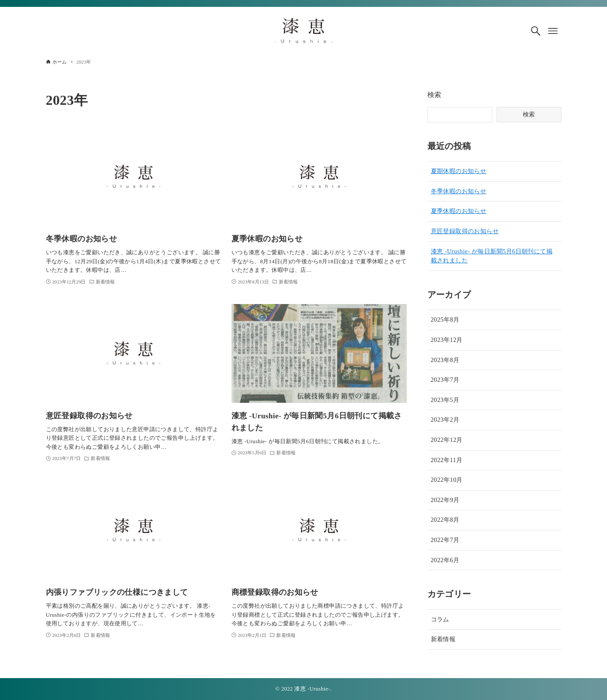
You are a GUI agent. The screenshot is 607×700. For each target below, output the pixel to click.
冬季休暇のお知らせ (459, 191)
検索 (435, 95)
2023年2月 (445, 420)
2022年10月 (447, 480)
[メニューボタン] (553, 31)
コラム (440, 619)
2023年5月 (445, 400)
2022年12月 (447, 440)
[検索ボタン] (536, 31)
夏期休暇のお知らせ (459, 171)
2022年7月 (445, 540)
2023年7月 (445, 380)
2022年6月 (445, 560)
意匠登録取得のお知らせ (465, 231)
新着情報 (443, 639)
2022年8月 (445, 520)
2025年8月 (445, 320)
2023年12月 (447, 340)
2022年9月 (445, 500)
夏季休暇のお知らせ (459, 211)
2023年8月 (445, 360)
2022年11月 (447, 460)
